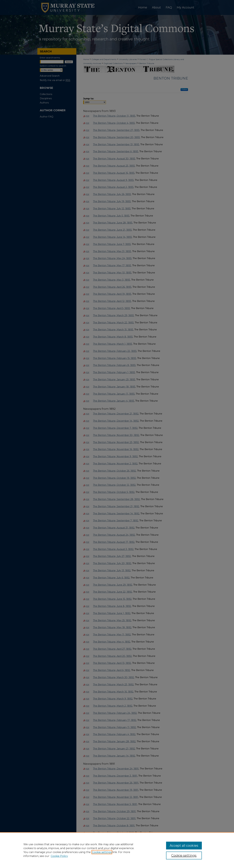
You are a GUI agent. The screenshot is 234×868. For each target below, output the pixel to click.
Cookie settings (102, 852)
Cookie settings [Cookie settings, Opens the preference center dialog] (184, 855)
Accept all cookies (184, 846)
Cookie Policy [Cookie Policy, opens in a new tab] (59, 856)
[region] (117, 850)
